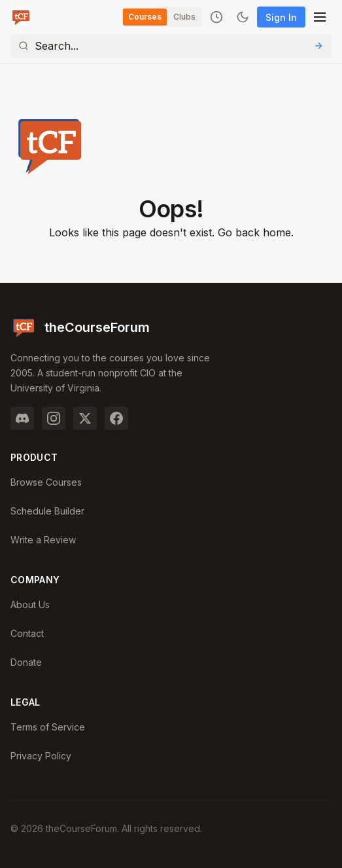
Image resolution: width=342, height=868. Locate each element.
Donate (26, 662)
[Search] (171, 46)
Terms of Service (48, 727)
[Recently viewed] (216, 17)
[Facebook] (116, 418)
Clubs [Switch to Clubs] (184, 17)
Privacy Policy (41, 756)
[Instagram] (54, 418)
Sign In (281, 17)
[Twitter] (85, 418)
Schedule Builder (47, 511)
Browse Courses (46, 482)
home (277, 232)
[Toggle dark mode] (243, 17)
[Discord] (22, 418)
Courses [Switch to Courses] (145, 17)
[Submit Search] (318, 46)
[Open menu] (320, 17)
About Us (30, 605)
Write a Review (43, 540)
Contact (27, 633)
